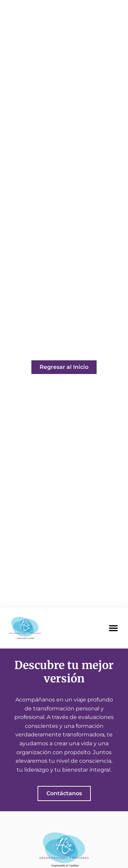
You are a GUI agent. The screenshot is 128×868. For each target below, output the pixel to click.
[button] (113, 628)
